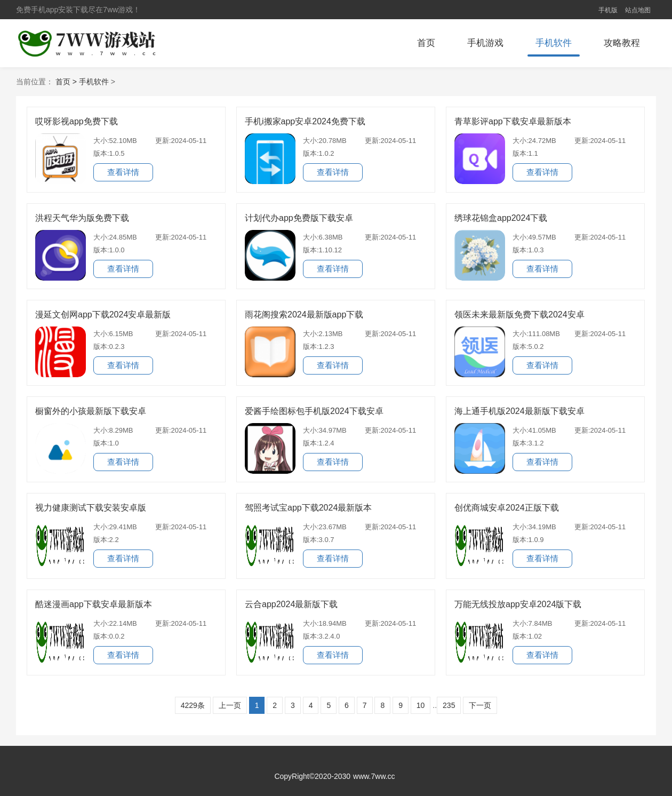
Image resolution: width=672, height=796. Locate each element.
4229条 (193, 705)
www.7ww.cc (374, 776)
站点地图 (638, 10)
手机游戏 (485, 43)
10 (421, 705)
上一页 (230, 705)
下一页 (480, 705)
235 (449, 705)
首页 (426, 43)
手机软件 (554, 43)
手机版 (608, 10)
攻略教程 (622, 43)
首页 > (67, 82)
